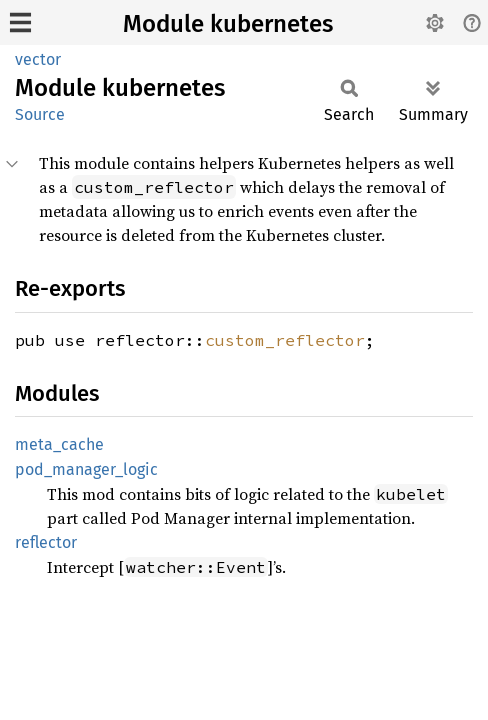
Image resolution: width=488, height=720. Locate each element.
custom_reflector (285, 340)
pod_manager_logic (86, 469)
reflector (46, 542)
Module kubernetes (228, 24)
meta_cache (59, 444)
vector (38, 59)
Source (40, 114)
